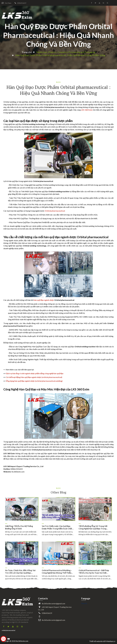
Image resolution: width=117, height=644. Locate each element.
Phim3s (84, 603)
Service (71, 25)
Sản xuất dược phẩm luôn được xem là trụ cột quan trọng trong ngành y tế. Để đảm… (58, 533)
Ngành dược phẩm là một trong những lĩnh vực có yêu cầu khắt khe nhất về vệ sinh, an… (95, 577)
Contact (108, 25)
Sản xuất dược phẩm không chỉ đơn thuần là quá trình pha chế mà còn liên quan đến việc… (22, 577)
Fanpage (86, 598)
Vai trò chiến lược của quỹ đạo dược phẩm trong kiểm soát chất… (58, 527)
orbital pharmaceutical (8, 630)
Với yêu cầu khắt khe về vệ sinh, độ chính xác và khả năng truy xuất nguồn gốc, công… (58, 577)
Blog (96, 25)
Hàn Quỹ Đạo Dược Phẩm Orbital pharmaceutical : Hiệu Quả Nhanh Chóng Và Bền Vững (58, 35)
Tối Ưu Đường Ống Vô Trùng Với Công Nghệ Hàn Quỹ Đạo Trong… (93, 527)
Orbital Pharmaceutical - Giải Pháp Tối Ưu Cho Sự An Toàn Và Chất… (94, 572)
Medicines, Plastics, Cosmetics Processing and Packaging (66, 52)
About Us (57, 25)
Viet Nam (8, 3)
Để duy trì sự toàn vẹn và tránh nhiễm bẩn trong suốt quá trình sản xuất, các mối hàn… (21, 533)
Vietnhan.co (111, 641)
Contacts (43, 598)
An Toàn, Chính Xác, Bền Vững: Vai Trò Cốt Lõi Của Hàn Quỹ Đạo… (20, 572)
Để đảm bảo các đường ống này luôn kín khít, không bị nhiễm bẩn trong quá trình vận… (95, 533)
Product (84, 25)
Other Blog (58, 492)
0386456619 (22, 3)
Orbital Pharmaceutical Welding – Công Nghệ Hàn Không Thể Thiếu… (57, 572)
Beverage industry (38, 25)
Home (21, 25)
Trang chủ (27, 52)
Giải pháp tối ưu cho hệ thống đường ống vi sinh (19, 527)
